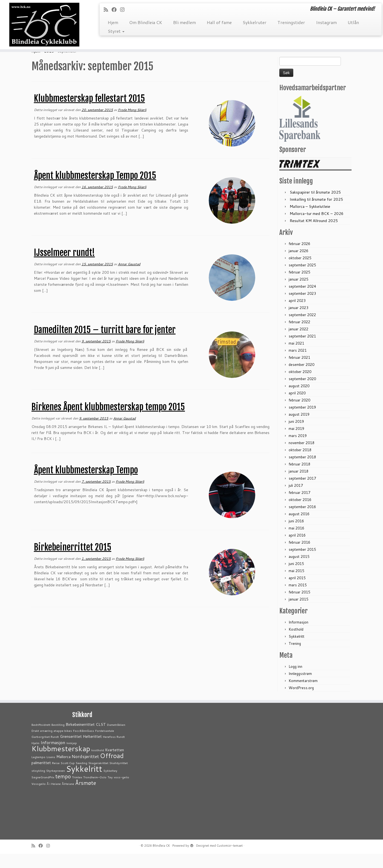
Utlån (353, 22)
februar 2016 (299, 557)
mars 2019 (298, 450)
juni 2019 (296, 436)
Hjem (113, 22)
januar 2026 (298, 265)
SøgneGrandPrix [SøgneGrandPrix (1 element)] (43, 791)
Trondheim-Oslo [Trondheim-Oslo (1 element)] (95, 791)
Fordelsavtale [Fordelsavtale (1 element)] (105, 745)
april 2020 (297, 407)
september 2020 (302, 393)
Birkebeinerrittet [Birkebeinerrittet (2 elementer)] (80, 739)
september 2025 (302, 279)
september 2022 (302, 329)
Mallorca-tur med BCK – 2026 (317, 228)
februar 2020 (299, 414)
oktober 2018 (300, 464)
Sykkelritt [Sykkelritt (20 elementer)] (84, 783)
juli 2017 (296, 500)
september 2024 (302, 301)
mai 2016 (296, 542)
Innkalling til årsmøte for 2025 (316, 214)
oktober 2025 (300, 272)
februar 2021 (299, 372)
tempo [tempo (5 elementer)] (63, 790)
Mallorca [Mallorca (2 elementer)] (63, 771)
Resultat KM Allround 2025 (314, 235)
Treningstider (291, 22)
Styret (116, 31)
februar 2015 (299, 606)
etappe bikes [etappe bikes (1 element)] (63, 745)
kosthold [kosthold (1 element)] (98, 764)
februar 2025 (299, 286)
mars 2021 (298, 365)
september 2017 (302, 493)
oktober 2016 (300, 514)
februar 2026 (299, 258)
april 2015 (297, 592)
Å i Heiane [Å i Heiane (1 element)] (54, 798)
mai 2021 (296, 357)
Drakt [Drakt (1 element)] (35, 745)
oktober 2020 (300, 386)
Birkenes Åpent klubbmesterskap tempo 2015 (108, 421)
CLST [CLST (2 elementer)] (101, 739)
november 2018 (301, 457)
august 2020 (299, 400)
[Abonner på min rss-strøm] (108, 10)
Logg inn (295, 681)
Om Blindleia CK (146, 22)
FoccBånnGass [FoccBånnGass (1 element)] (84, 745)
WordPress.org (301, 702)
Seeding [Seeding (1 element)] (82, 777)
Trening (295, 658)
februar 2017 (299, 507)
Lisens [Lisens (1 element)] (51, 771)
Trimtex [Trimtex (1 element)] (77, 791)
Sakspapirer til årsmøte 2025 (315, 206)
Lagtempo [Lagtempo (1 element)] (38, 771)
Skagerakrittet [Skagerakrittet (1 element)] (98, 777)
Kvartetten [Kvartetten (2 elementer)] (114, 764)
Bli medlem (185, 22)
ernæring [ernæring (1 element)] (46, 745)
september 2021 (302, 350)
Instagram (326, 22)
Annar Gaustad (129, 278)
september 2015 (302, 564)
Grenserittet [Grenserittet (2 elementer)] (71, 751)
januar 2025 (298, 293)
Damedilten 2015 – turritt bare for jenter (105, 344)
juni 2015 (296, 578)
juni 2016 (296, 535)
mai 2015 (296, 585)
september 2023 (302, 308)
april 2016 (297, 549)
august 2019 (299, 429)
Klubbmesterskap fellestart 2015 (89, 113)
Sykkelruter (255, 22)
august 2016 (299, 528)
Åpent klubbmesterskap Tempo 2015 (95, 190)
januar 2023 (298, 322)
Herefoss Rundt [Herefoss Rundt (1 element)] (114, 751)
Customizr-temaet (230, 860)
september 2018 (302, 471)
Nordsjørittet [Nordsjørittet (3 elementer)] (85, 771)
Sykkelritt (297, 651)
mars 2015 (298, 599)
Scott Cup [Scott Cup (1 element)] (68, 777)
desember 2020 (301, 379)
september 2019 (302, 421)
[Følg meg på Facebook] (116, 10)
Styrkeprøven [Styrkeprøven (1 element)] (56, 785)
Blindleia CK (161, 860)
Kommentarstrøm (303, 695)
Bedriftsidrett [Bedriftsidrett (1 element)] (41, 739)
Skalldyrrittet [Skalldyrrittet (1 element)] (119, 777)
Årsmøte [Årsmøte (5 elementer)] (86, 797)
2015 (49, 65)
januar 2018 (298, 485)
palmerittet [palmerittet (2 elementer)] (41, 777)
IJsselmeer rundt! (64, 267)
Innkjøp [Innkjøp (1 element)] (72, 757)
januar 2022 (298, 343)
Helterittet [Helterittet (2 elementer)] (92, 751)
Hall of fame (219, 22)
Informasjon (298, 636)
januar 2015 (298, 613)
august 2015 (299, 571)
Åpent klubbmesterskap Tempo (86, 484)
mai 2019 (296, 443)
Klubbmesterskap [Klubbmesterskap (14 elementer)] (61, 763)
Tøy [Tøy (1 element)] (110, 791)
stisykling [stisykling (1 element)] (38, 785)
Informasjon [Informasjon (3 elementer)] (53, 757)
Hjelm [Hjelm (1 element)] (35, 757)
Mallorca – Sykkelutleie (310, 221)
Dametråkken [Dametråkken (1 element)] (116, 739)
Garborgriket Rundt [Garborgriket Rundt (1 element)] (45, 751)
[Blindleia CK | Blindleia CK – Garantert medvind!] (44, 26)
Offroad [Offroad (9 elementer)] (112, 770)
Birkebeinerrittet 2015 (73, 561)
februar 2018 (299, 478)
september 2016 (302, 521)
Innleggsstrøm (300, 688)
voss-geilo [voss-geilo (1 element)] (121, 791)
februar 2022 (299, 336)
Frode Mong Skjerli (132, 124)
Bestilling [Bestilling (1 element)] (58, 739)
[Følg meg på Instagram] (124, 10)
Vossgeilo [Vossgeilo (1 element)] (39, 798)
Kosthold (296, 643)
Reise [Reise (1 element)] (56, 777)
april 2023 (297, 315)
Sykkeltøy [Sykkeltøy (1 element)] (110, 785)
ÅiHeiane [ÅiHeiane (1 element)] (68, 798)
